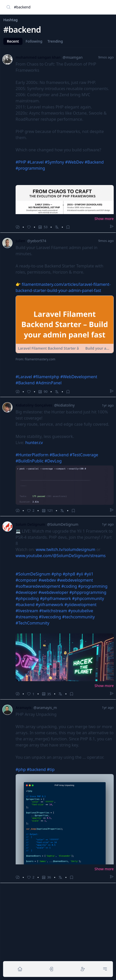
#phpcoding (27, 598)
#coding (69, 586)
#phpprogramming (88, 592)
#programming (30, 168)
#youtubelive (81, 611)
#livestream (27, 611)
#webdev (47, 580)
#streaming (27, 617)
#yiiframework (49, 605)
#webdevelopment (75, 580)
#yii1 (89, 574)
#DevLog (53, 461)
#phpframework (55, 598)
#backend (25, 605)
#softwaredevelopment (38, 586)
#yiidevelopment (80, 605)
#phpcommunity (88, 598)
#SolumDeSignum (33, 574)
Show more (104, 219)
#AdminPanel (49, 383)
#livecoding (50, 617)
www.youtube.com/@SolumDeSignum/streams (61, 556)
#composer (26, 580)
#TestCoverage (84, 455)
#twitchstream (53, 611)
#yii (80, 574)
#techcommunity (78, 617)
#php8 (69, 574)
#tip (51, 769)
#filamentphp (46, 377)
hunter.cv (34, 443)
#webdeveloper (53, 592)
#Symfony (54, 162)
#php (56, 574)
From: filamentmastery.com (35, 359)
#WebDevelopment (79, 377)
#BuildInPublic (30, 461)
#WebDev (74, 162)
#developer (26, 592)
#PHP (21, 162)
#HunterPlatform (32, 455)
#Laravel (36, 162)
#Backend (94, 162)
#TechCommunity (32, 623)
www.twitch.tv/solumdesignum (66, 549)
